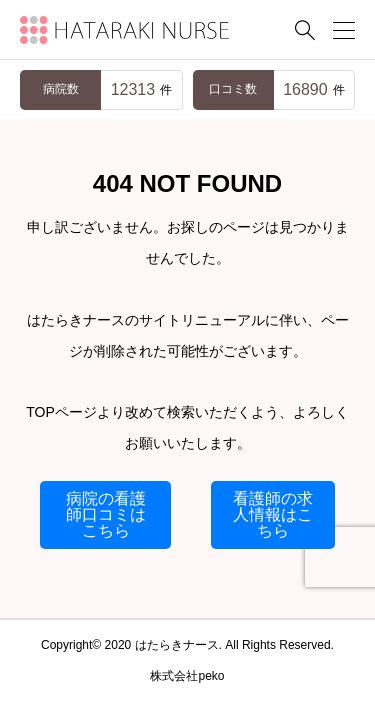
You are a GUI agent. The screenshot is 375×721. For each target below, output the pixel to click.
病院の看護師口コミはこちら (106, 514)
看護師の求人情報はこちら (273, 514)
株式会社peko (187, 676)
